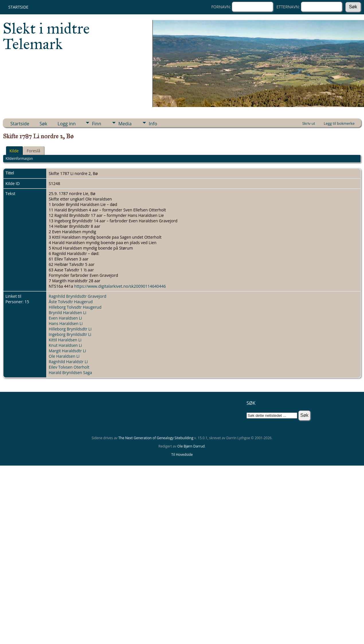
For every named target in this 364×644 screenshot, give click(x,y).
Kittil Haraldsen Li (65, 340)
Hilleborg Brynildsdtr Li (70, 329)
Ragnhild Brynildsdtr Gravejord (78, 296)
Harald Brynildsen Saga (70, 372)
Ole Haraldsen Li (64, 356)
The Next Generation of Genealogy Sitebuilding (156, 438)
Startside (18, 7)
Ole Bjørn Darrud (191, 446)
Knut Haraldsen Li (65, 345)
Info (153, 124)
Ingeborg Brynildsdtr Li (70, 334)
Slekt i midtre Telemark (46, 36)
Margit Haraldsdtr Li (67, 351)
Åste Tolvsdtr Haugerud (71, 302)
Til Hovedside (182, 455)
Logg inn (67, 124)
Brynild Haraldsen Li (67, 313)
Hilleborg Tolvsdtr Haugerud (75, 307)
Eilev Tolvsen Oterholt (69, 367)
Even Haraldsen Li (65, 318)
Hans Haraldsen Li (66, 323)
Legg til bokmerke (339, 123)
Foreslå (33, 151)
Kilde (14, 151)
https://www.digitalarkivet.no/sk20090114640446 (120, 286)
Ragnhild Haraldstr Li (68, 362)
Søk (43, 124)
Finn (97, 124)
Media (125, 124)
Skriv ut (309, 123)
